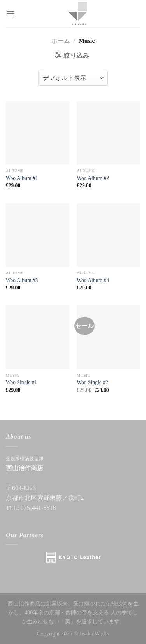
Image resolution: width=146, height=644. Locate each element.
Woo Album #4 (93, 280)
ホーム (61, 41)
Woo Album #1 (22, 178)
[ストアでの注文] (73, 78)
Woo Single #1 (21, 382)
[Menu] (11, 13)
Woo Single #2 (92, 382)
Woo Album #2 (93, 178)
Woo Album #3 (22, 280)
